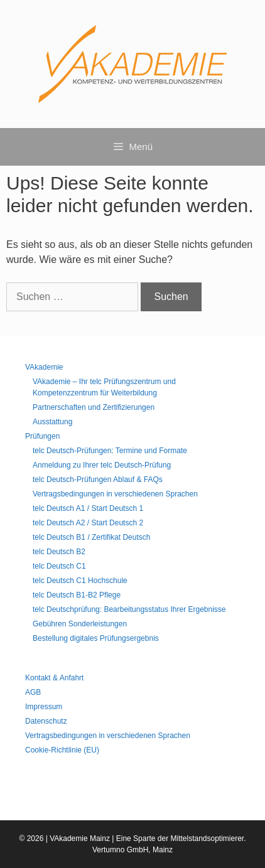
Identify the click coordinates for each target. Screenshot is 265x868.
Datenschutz (46, 721)
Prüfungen (42, 436)
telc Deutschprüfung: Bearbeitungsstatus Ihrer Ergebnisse (129, 609)
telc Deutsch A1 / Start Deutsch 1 (88, 508)
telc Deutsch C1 (59, 566)
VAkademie (44, 367)
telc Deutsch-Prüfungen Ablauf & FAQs (98, 480)
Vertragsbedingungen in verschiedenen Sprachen (115, 494)
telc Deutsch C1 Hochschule (80, 581)
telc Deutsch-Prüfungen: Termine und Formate (110, 451)
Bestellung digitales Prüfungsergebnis (96, 638)
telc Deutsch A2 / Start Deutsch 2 (88, 523)
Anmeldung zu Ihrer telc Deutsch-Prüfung (102, 465)
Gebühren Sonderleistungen (80, 624)
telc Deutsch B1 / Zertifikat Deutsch (91, 537)
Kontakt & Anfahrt (54, 678)
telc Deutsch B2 (59, 552)
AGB (33, 692)
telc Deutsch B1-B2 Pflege (77, 595)
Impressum (44, 707)
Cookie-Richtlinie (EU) (62, 750)
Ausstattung (52, 422)
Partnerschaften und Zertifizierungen (94, 407)
